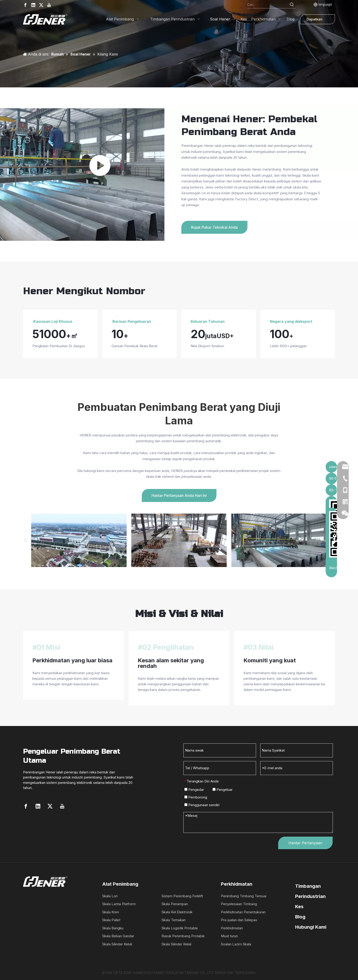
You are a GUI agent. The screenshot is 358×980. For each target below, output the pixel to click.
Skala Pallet (111, 920)
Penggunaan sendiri (202, 805)
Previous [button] (25, 540)
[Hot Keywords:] (292, 5)
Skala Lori (110, 896)
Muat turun (229, 936)
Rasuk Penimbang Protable (183, 936)
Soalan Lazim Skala (236, 944)
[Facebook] (25, 5)
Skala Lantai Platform (119, 904)
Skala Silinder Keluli (117, 944)
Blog (300, 917)
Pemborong (196, 797)
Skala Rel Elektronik (177, 912)
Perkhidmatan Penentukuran (243, 912)
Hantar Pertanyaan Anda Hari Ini (179, 495)
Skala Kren (111, 912)
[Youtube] (49, 5)
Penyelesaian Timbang (239, 904)
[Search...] (268, 5)
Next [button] (333, 540)
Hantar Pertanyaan (305, 843)
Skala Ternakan (174, 920)
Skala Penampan (175, 904)
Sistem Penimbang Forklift (182, 896)
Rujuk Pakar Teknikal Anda (214, 227)
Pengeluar (223, 790)
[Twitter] (41, 5)
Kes (299, 907)
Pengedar (194, 790)
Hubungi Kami (311, 927)
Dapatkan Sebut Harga (317, 21)
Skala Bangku (113, 928)
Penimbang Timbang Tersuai (244, 896)
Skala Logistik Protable (180, 928)
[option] (79, 540)
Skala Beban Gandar (118, 936)
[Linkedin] (33, 5)
